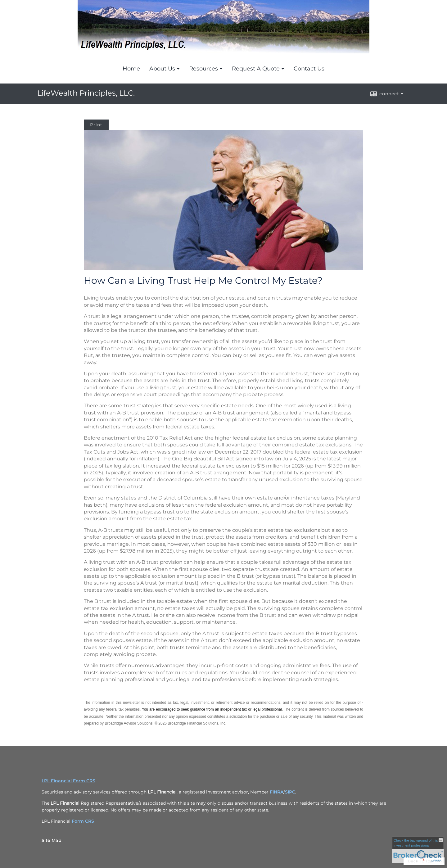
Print (96, 125)
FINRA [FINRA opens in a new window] (277, 792)
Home (131, 69)
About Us (162, 69)
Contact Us (309, 69)
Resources (203, 69)
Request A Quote (256, 69)
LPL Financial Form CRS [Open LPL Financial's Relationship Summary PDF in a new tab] (68, 781)
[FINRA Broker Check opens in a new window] (418, 850)
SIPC (290, 792)
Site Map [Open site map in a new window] (52, 840)
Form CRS (83, 821)
